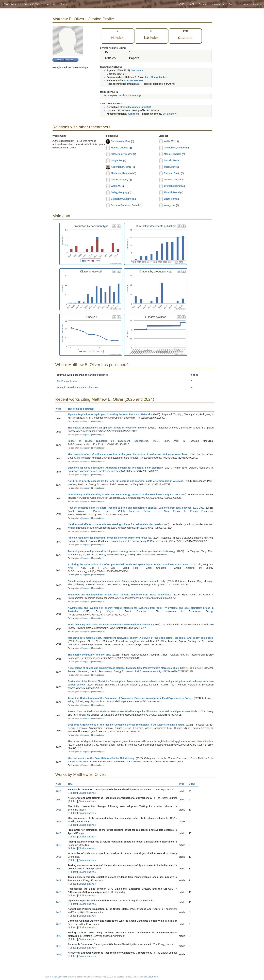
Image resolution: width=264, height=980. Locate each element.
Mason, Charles (119, 148)
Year (60, 409)
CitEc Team (153, 977)
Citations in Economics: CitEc (22, 4)
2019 (59, 791)
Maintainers (218, 4)
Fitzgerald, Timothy (122, 154)
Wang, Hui (170, 205)
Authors (51, 4)
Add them (133, 114)
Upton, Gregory (119, 180)
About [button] (257, 4)
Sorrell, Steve (171, 160)
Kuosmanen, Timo (121, 167)
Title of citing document (83, 409)
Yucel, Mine (170, 167)
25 (138, 84)
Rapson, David (172, 173)
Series (64, 4)
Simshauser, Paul (121, 141)
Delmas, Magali (172, 180)
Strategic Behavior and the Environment (78, 387)
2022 (59, 800)
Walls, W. (116, 186)
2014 (59, 902)
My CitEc (180, 4)
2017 (59, 880)
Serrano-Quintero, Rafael (125, 205)
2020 (59, 936)
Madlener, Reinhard (122, 173)
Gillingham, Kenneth (122, 199)
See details (137, 70)
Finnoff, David (172, 192)
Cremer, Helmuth (173, 186)
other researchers (133, 80)
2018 (59, 892)
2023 (59, 810)
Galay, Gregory (119, 192)
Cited (193, 784)
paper (102, 421)
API (192, 4)
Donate (203, 4)
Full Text (73, 793)
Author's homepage (130, 95)
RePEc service (60, 977)
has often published (156, 77)
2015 (59, 857)
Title (72, 784)
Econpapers (86, 421)
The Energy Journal (67, 381)
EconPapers (111, 95)
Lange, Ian (117, 160)
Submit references (238, 4)
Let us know (170, 114)
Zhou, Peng (170, 199)
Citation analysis (87, 793)
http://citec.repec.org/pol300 (135, 107)
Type (183, 784)
